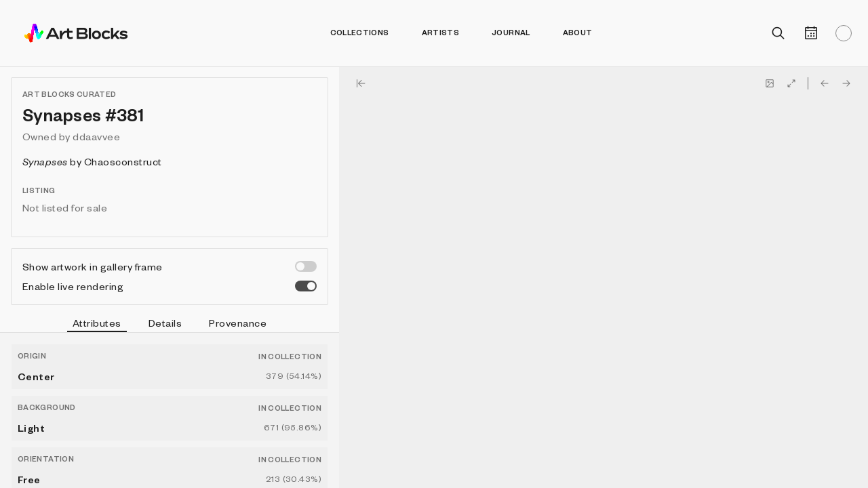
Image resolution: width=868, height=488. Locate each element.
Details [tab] (165, 323)
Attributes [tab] (97, 325)
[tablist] (170, 325)
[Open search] (778, 33)
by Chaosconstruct (92, 161)
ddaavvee (96, 136)
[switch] (306, 266)
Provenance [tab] (238, 323)
